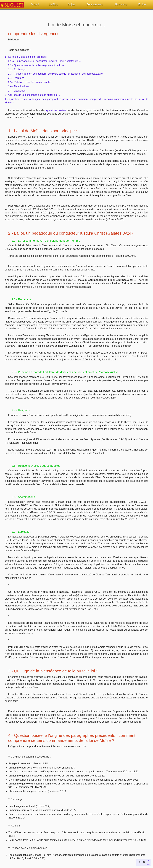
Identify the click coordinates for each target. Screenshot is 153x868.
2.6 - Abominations (19, 86)
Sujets (71, 4)
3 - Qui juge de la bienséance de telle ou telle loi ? (32, 95)
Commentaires (95, 4)
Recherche (121, 4)
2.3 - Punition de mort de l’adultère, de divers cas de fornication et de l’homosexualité (55, 74)
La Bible (53, 4)
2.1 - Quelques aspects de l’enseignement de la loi (36, 65)
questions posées (56, 110)
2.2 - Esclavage (17, 69)
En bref (142, 4)
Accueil (35, 4)
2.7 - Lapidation (17, 91)
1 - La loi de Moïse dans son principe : (26, 57)
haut (149, 862)
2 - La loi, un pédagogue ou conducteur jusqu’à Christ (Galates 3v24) (43, 61)
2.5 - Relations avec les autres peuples (30, 82)
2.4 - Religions (16, 78)
